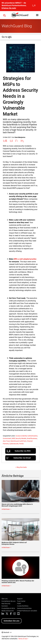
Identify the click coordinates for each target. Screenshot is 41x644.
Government (7, 438)
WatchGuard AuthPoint (18, 441)
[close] (34, 6)
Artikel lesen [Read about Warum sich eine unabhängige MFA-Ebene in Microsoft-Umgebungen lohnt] (6, 509)
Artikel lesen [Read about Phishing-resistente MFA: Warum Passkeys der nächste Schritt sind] (6, 586)
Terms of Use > (23, 639)
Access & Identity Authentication (27, 436)
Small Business (32, 438)
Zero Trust (6, 441)
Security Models (21, 438)
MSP (13, 438)
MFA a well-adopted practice (25, 259)
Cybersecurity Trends (17, 444)
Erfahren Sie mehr (9, 8)
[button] (37, 15)
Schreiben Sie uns (11, 621)
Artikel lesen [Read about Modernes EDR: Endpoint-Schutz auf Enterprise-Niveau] (6, 547)
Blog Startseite (22, 467)
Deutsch (6, 632)
